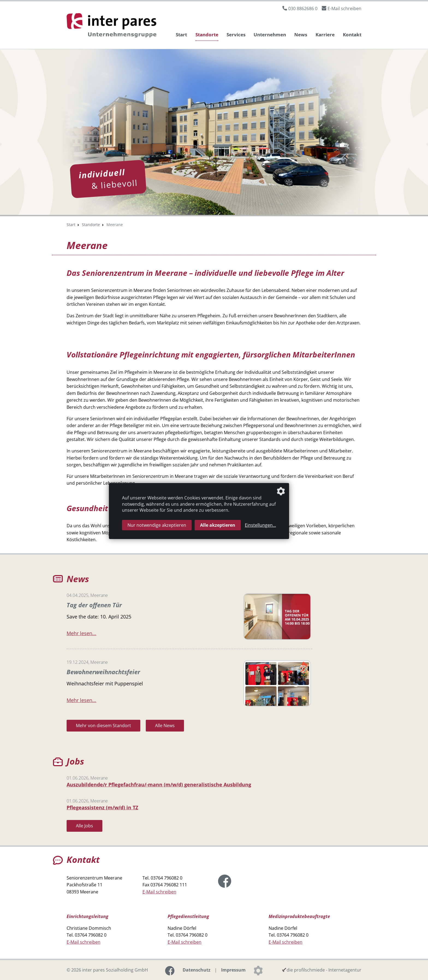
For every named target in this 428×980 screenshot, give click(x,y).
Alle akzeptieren (218, 525)
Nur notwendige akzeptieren (157, 525)
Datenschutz (197, 970)
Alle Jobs (84, 825)
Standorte (207, 35)
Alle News (165, 725)
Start (181, 35)
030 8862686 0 (303, 8)
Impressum (233, 970)
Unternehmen (270, 35)
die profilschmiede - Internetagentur (324, 970)
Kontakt (352, 35)
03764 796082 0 (167, 878)
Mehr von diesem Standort (103, 725)
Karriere (325, 35)
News (301, 35)
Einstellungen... (260, 525)
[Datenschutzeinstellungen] (258, 970)
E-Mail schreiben (344, 8)
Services (236, 35)
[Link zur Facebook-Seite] (225, 881)
